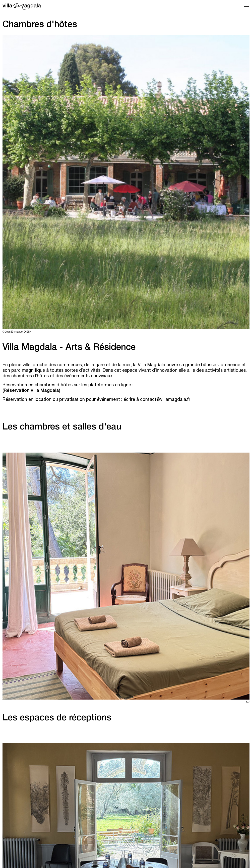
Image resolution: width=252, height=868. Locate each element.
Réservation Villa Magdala (31, 391)
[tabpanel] (126, 184)
